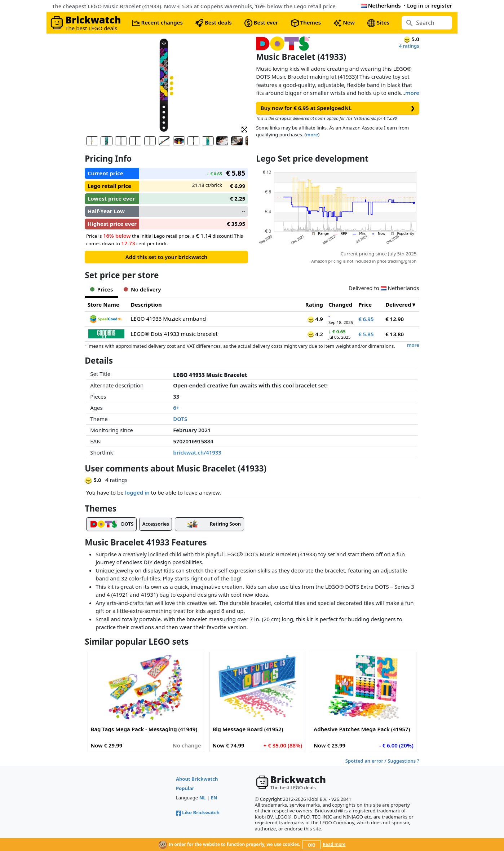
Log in (415, 5)
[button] (244, 129)
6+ (176, 408)
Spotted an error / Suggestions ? (382, 761)
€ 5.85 (366, 334)
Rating (314, 304)
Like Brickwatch (198, 812)
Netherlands (381, 5)
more (412, 93)
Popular (185, 788)
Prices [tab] (101, 289)
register (442, 5)
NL (203, 798)
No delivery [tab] (142, 289)
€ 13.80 (395, 334)
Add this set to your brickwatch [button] (167, 257)
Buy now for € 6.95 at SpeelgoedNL (338, 108)
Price (365, 304)
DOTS (180, 419)
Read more (334, 844)
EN (214, 798)
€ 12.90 (395, 319)
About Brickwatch (197, 779)
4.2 (315, 334)
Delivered (398, 304)
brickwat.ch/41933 (197, 452)
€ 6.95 (366, 319)
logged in (137, 492)
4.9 (315, 319)
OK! (312, 845)
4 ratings (409, 46)
